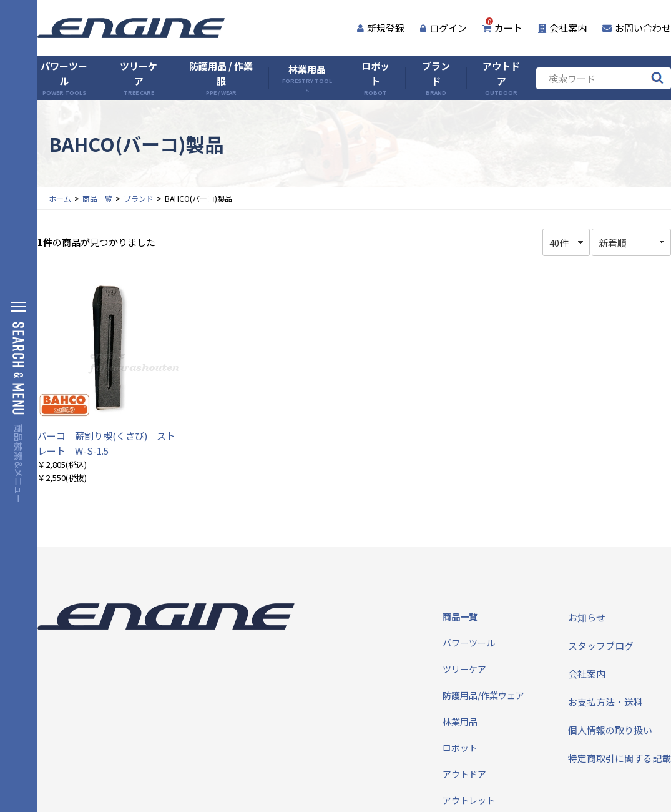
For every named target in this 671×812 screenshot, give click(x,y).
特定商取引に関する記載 (620, 758)
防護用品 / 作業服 (221, 78)
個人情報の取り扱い (610, 730)
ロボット (375, 78)
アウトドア (501, 78)
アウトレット (469, 800)
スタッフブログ (601, 646)
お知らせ (587, 617)
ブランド (436, 78)
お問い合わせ (637, 28)
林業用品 (307, 78)
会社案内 (562, 28)
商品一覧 (97, 198)
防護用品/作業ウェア (483, 695)
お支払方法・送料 (605, 702)
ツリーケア (139, 78)
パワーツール (64, 78)
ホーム (60, 198)
